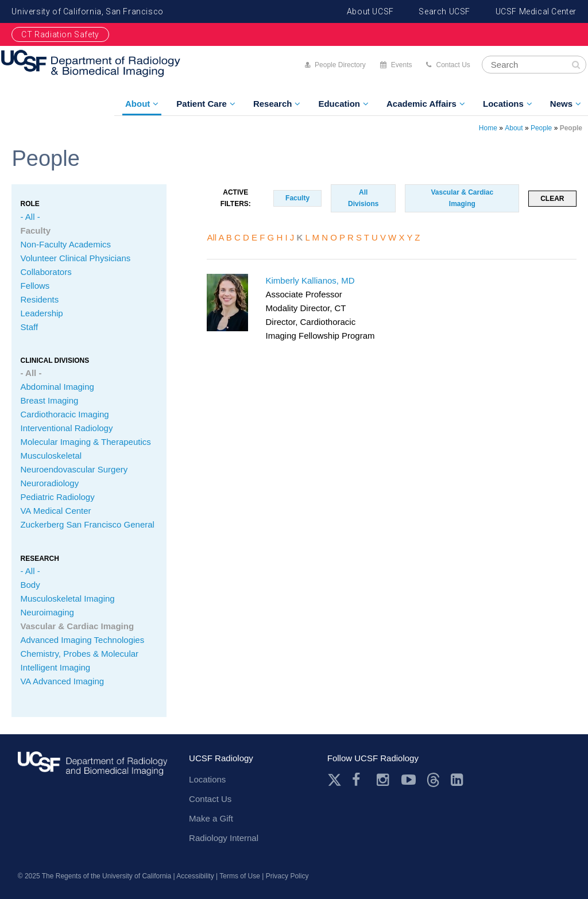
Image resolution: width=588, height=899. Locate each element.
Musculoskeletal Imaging (67, 598)
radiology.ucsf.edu (92, 770)
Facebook (359, 780)
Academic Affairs (421, 104)
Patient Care (202, 104)
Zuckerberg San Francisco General (87, 524)
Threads (433, 780)
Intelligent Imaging (55, 667)
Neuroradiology (49, 483)
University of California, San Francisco (87, 11)
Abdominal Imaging (57, 387)
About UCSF (370, 11)
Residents (39, 299)
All (212, 237)
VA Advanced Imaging (62, 681)
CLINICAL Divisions (55, 361)
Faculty (35, 230)
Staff (29, 327)
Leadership (41, 313)
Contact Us (453, 65)
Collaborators (46, 272)
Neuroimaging (47, 612)
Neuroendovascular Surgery (74, 469)
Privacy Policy (287, 876)
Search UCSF (444, 11)
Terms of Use (240, 876)
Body (30, 585)
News (561, 104)
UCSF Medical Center (536, 11)
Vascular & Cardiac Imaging (77, 626)
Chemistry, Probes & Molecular (79, 654)
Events (402, 65)
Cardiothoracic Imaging (64, 414)
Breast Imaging (49, 400)
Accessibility (195, 876)
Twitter (334, 780)
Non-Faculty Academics (65, 244)
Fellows (35, 286)
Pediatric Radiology (57, 497)
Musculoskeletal (51, 456)
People (541, 128)
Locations (503, 104)
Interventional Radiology (66, 428)
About (138, 104)
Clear (552, 199)
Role (30, 204)
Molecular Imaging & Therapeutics (85, 442)
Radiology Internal (224, 838)
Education (339, 104)
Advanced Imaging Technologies (82, 640)
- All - (30, 217)
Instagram (384, 780)
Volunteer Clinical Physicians (75, 258)
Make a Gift (211, 818)
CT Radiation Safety (60, 34)
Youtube (409, 780)
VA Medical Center (55, 511)
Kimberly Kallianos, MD (310, 280)
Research (273, 104)
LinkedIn (458, 780)
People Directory (340, 65)
